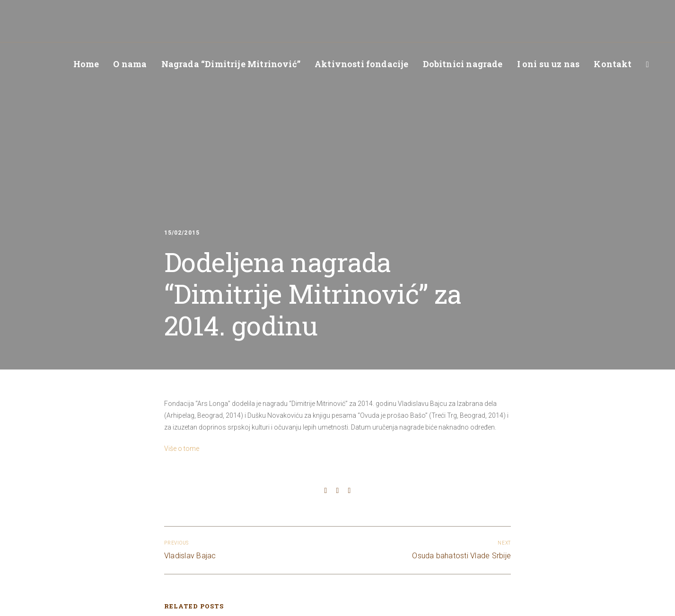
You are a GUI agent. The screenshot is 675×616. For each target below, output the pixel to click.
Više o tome (182, 449)
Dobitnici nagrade (463, 64)
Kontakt (613, 64)
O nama (130, 64)
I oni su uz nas (548, 64)
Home (86, 64)
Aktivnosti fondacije (362, 64)
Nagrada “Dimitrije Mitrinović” (231, 64)
